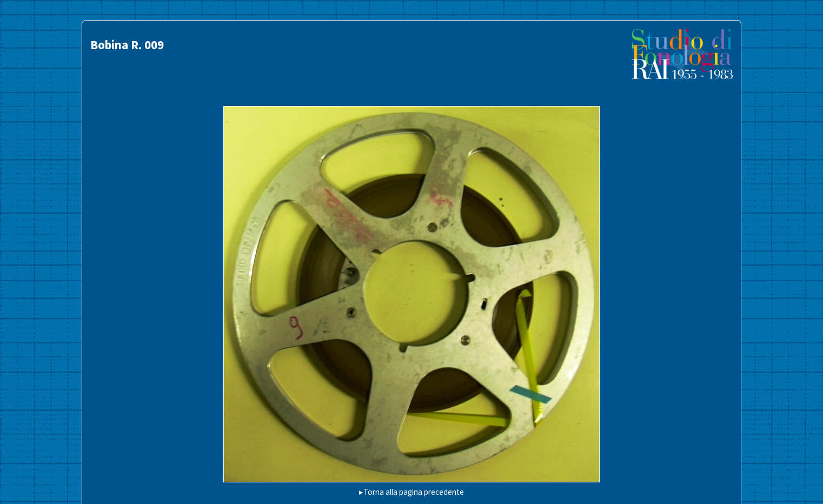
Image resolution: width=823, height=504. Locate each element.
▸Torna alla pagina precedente (411, 492)
